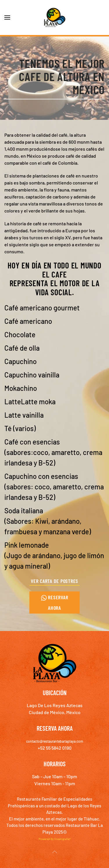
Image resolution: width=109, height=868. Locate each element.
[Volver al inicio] (55, 17)
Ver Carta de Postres (54, 581)
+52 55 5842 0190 (55, 748)
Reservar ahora (55, 602)
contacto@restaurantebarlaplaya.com (55, 741)
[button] (7, 17)
